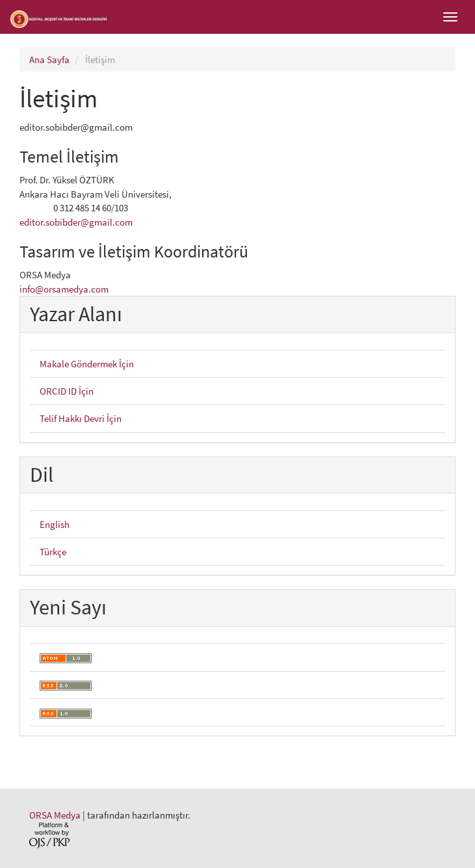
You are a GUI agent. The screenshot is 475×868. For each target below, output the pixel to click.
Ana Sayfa (49, 59)
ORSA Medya (55, 815)
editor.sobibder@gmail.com (76, 222)
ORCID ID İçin (67, 391)
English (55, 524)
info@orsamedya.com (64, 289)
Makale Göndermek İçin (87, 364)
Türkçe (53, 552)
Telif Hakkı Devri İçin (81, 418)
